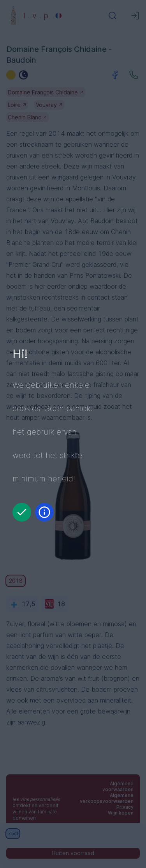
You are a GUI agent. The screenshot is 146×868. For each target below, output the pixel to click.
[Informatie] (44, 512)
